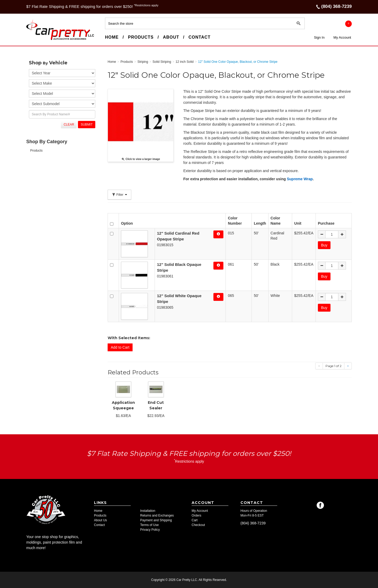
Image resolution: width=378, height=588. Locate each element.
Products (141, 37)
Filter (119, 195)
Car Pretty (36, 40)
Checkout (198, 525)
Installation (148, 511)
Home (112, 37)
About (171, 37)
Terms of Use (149, 525)
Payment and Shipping (156, 520)
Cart (195, 520)
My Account (342, 37)
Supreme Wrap (300, 179)
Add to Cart (120, 347)
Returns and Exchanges (157, 515)
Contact (199, 37)
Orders (196, 515)
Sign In (319, 37)
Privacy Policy (150, 530)
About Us (100, 520)
